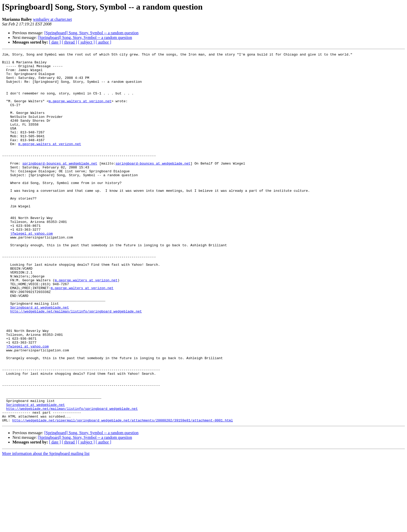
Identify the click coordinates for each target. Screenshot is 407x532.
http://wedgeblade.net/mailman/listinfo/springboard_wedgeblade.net (76, 363)
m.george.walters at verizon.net (80, 111)
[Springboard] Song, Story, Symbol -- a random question (91, 33)
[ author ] (104, 42)
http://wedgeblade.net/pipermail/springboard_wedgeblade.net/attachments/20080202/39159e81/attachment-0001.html (123, 494)
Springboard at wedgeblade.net (39, 359)
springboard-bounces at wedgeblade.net (60, 186)
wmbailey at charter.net (52, 19)
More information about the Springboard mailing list (46, 527)
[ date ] (55, 42)
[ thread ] (69, 42)
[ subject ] (86, 42)
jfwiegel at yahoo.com (31, 270)
